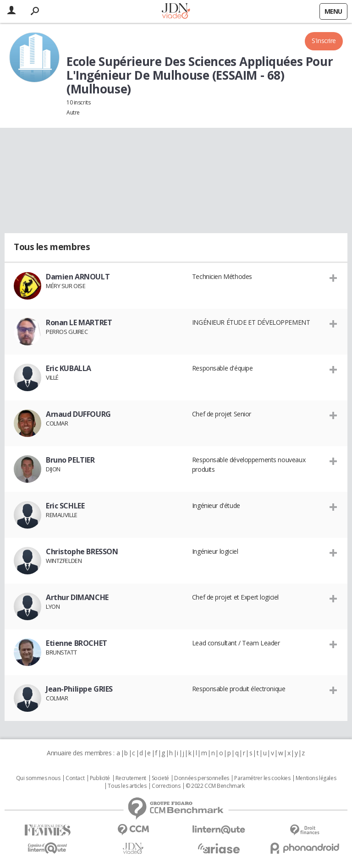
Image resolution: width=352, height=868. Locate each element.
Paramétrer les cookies (262, 778)
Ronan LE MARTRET (79, 322)
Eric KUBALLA (69, 368)
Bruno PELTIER (70, 460)
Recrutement (131, 778)
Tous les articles (127, 786)
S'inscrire (324, 41)
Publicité (100, 778)
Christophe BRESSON (82, 551)
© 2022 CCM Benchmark (215, 786)
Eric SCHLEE (65, 506)
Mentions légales (316, 778)
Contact (75, 778)
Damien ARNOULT (78, 277)
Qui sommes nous (38, 778)
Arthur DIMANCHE (77, 597)
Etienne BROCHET (77, 643)
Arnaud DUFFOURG (78, 414)
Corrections (166, 786)
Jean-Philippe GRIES (79, 689)
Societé (160, 778)
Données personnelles (202, 778)
